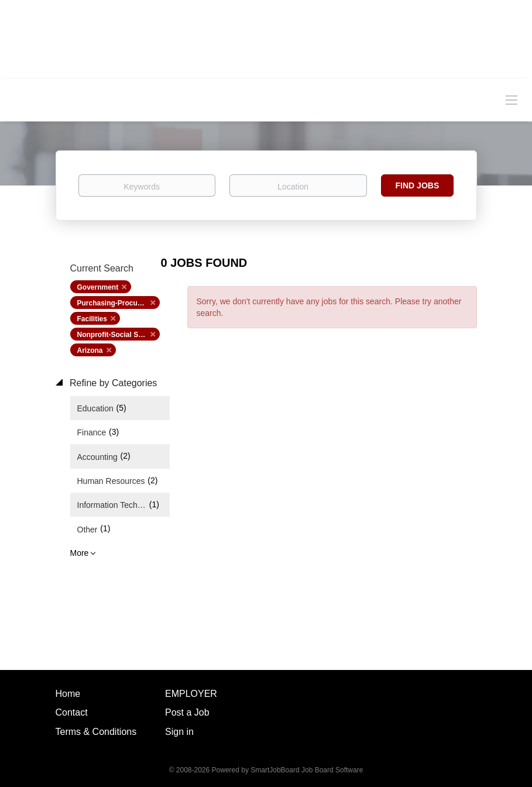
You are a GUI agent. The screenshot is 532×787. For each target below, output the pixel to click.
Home (68, 694)
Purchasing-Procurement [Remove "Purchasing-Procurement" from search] (119, 303)
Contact (72, 712)
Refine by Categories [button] (112, 383)
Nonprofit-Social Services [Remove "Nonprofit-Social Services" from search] (119, 335)
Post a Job (187, 712)
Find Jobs (418, 185)
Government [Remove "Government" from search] (98, 287)
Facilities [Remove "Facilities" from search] (92, 319)
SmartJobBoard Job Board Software (307, 770)
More (80, 553)
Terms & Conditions (96, 732)
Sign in (179, 732)
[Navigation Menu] (512, 99)
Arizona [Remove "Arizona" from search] (90, 350)
